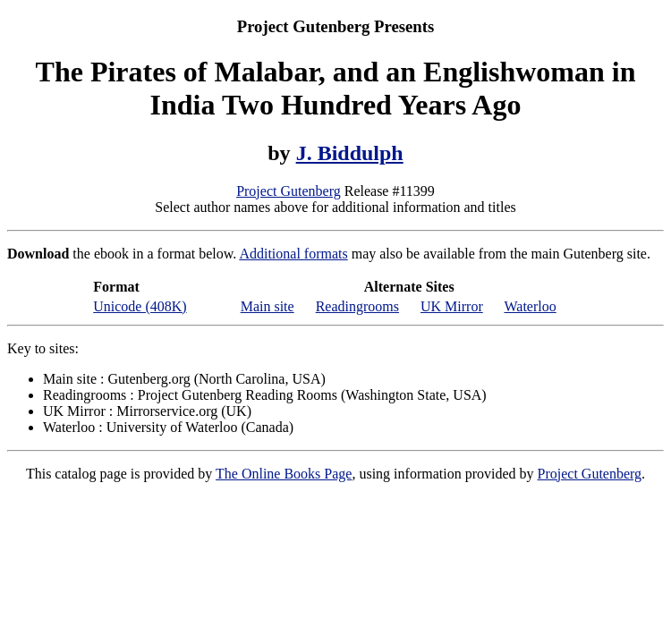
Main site (268, 306)
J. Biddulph (350, 153)
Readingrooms (357, 306)
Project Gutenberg (289, 191)
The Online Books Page (284, 474)
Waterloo (530, 306)
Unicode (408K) (140, 306)
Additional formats (293, 254)
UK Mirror (452, 306)
